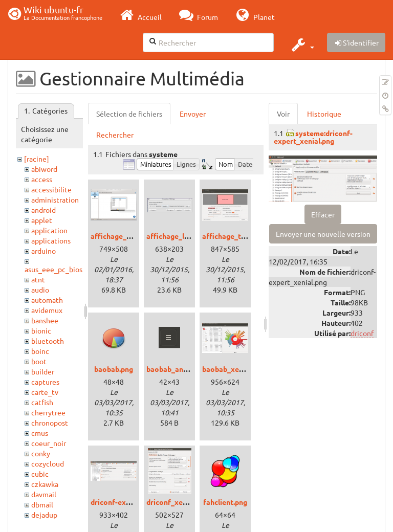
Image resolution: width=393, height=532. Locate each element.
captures (45, 382)
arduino (43, 251)
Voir (283, 114)
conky (41, 453)
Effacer (323, 214)
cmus (40, 433)
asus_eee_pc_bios (53, 269)
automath (47, 300)
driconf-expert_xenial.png (134, 502)
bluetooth (48, 341)
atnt (38, 279)
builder (43, 371)
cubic (40, 474)
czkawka (45, 484)
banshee (45, 320)
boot (39, 361)
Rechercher (115, 135)
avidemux (47, 310)
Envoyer (193, 114)
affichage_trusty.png (237, 236)
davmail (44, 494)
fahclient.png (225, 502)
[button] (302, 45)
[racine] (37, 159)
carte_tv (45, 392)
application (49, 230)
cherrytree (48, 412)
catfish (42, 402)
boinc (40, 351)
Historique (324, 114)
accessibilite (51, 189)
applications (51, 240)
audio (40, 290)
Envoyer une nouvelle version (323, 234)
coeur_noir (49, 443)
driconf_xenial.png (178, 502)
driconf (362, 333)
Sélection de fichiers (129, 114)
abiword (44, 169)
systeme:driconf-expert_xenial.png (313, 137)
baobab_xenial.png (234, 369)
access (42, 179)
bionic (41, 330)
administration (55, 199)
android (43, 210)
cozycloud (48, 463)
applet (42, 220)
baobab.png (114, 369)
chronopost (50, 423)
